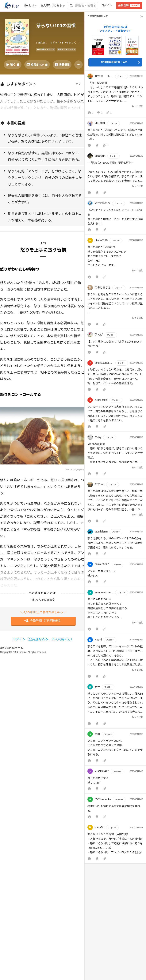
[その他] (79, 65)
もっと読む (137, 106)
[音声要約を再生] (13, 65)
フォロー (121, 76)
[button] (115, 95)
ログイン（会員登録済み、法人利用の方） (43, 639)
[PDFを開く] (37, 65)
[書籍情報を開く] (62, 65)
